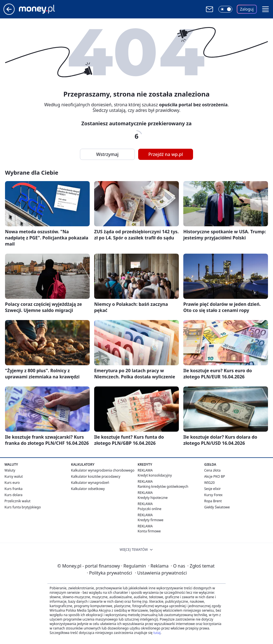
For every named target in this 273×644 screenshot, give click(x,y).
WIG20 (209, 483)
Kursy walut (14, 476)
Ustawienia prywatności (161, 573)
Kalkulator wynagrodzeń (90, 483)
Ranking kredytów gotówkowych (163, 486)
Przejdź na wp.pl (165, 154)
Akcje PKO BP (215, 476)
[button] (265, 9)
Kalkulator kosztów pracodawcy (96, 476)
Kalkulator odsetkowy (88, 489)
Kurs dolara (14, 495)
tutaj (157, 633)
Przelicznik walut (17, 501)
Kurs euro (12, 483)
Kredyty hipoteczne (153, 498)
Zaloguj (247, 9)
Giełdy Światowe (217, 507)
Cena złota (212, 470)
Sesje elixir (212, 489)
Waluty (10, 470)
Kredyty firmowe (151, 520)
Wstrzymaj (107, 154)
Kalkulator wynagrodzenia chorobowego (103, 470)
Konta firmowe (149, 531)
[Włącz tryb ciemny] (225, 9)
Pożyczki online (149, 509)
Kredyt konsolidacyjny (155, 475)
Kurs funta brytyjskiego (23, 507)
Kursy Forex (213, 495)
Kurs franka (14, 489)
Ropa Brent (213, 501)
